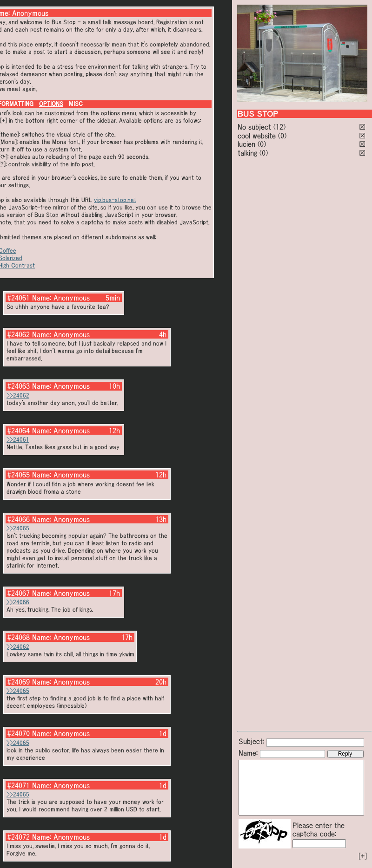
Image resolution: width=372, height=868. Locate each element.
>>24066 (18, 602)
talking (247, 153)
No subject (256, 127)
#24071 (19, 785)
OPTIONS (51, 104)
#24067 (19, 593)
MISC (76, 104)
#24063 (19, 386)
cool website (257, 136)
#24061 (19, 298)
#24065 (19, 475)
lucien (246, 144)
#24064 (19, 431)
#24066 (19, 519)
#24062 (19, 334)
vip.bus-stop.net (115, 200)
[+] (363, 856)
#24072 (19, 837)
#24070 (19, 733)
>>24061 (18, 440)
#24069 (19, 682)
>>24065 (18, 528)
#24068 (19, 637)
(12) (279, 127)
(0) (282, 136)
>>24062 (18, 395)
